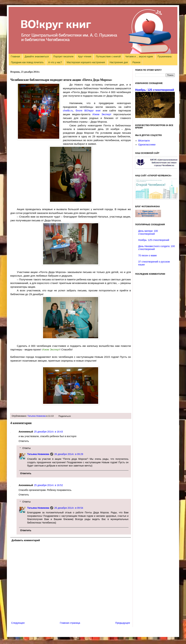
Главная (15, 56)
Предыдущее (123, 623)
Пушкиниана (165, 56)
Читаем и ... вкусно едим (139, 56)
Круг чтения (85, 56)
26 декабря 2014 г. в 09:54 (69, 508)
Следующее (18, 623)
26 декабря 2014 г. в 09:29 (69, 454)
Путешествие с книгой (108, 56)
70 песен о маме (148, 255)
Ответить (24, 441)
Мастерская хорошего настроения (86, 62)
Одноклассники (147, 145)
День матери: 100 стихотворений (148, 232)
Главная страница (70, 623)
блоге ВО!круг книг (88, 110)
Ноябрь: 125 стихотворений (155, 90)
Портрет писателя (63, 56)
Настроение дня (119, 62)
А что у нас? (55, 62)
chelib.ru (68, 110)
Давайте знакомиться (37, 56)
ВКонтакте (144, 141)
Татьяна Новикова (37, 416)
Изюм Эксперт (102, 114)
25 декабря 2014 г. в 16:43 (48, 432)
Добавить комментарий (26, 540)
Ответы (26, 448)
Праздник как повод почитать (27, 62)
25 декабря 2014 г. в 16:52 (48, 485)
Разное (136, 62)
